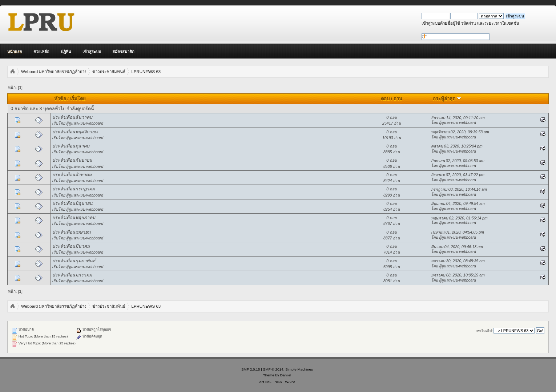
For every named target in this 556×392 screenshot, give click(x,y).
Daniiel (286, 375)
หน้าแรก (15, 52)
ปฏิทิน (66, 52)
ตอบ (385, 99)
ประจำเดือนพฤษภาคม (74, 218)
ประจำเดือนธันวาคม (72, 117)
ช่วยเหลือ (41, 52)
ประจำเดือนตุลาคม (71, 146)
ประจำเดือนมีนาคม (71, 246)
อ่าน (398, 99)
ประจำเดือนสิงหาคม (72, 175)
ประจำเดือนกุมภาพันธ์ (74, 261)
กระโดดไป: (484, 331)
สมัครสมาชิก (123, 52)
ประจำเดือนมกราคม (72, 275)
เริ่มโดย (78, 99)
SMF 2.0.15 (251, 369)
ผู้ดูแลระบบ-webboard (85, 123)
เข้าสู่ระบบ (92, 52)
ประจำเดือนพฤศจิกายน (75, 132)
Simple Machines (299, 369)
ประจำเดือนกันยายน (72, 160)
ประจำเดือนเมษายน (71, 232)
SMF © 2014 (273, 369)
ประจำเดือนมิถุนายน (72, 203)
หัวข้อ (60, 99)
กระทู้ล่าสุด (447, 99)
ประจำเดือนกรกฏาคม (73, 189)
